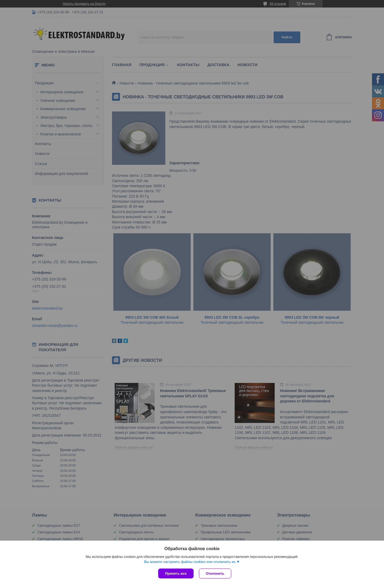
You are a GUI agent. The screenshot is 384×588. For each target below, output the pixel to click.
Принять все (176, 573)
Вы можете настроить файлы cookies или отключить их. (190, 562)
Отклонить (215, 573)
